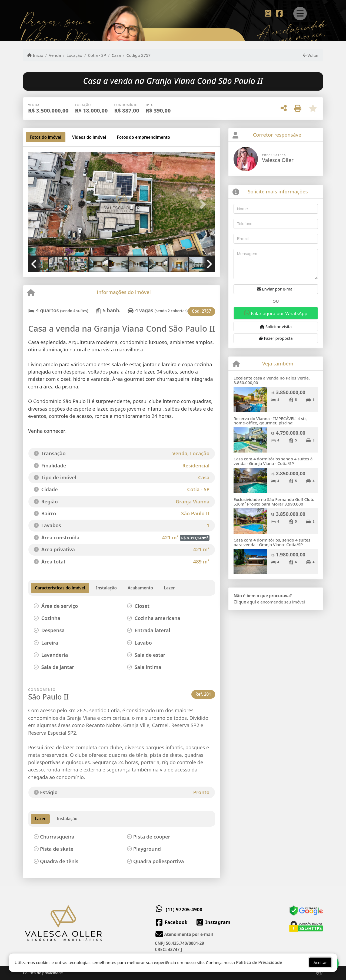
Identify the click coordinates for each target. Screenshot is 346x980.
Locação (74, 55)
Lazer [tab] (40, 819)
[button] (42, 204)
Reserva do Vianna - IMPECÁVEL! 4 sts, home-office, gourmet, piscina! (271, 421)
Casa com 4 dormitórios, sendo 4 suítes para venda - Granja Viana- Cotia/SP (272, 542)
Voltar (311, 55)
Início (35, 55)
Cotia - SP (97, 55)
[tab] (46, 137)
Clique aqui (245, 602)
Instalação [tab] (67, 819)
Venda (55, 55)
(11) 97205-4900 (184, 910)
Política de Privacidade (259, 962)
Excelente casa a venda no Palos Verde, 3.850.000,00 (272, 380)
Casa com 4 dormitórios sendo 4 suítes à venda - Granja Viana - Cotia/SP (273, 461)
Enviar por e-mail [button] (276, 289)
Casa (116, 55)
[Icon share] (268, 13)
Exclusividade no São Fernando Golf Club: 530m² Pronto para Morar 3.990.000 (274, 502)
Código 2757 (139, 55)
